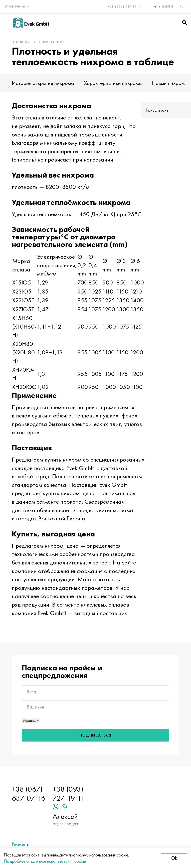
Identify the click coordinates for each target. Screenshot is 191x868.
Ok (174, 858)
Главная (22, 42)
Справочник (52, 42)
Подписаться (95, 735)
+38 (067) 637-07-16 (29, 794)
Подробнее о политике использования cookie (45, 861)
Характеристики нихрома (113, 83)
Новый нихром (168, 83)
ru (184, 7)
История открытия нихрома (43, 83)
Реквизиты (21, 844)
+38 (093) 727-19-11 (125, 7)
